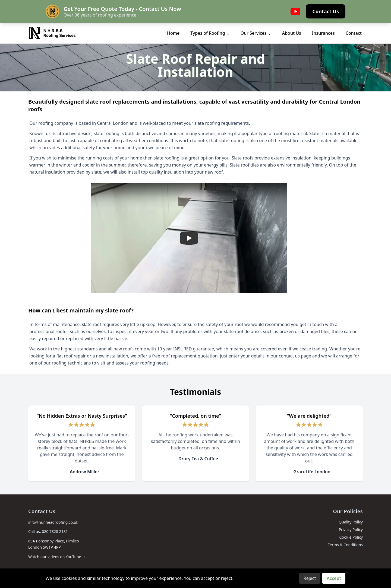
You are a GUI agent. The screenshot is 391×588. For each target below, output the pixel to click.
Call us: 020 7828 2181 (48, 531)
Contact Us (326, 11)
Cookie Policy (351, 537)
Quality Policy (351, 522)
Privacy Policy (351, 530)
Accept (334, 578)
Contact (354, 33)
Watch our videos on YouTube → (57, 557)
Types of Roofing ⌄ (210, 33)
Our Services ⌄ (256, 33)
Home (173, 33)
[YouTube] (296, 11)
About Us (292, 33)
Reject (310, 578)
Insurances (323, 33)
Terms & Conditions (346, 545)
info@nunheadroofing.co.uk (53, 522)
